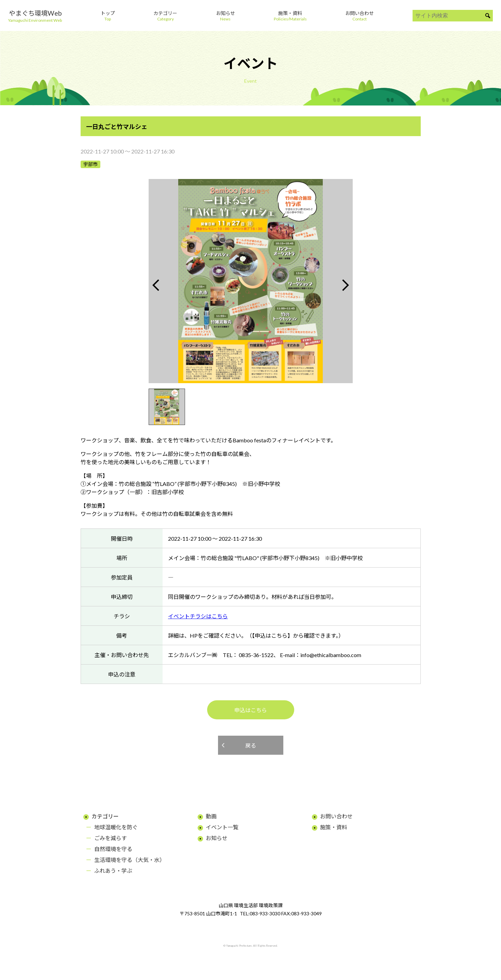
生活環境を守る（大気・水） (130, 860)
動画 (211, 816)
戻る (251, 745)
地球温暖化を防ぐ (116, 827)
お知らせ (217, 838)
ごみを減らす (111, 838)
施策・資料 (334, 827)
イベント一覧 (222, 827)
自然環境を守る (113, 849)
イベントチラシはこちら (198, 616)
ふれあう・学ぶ (113, 871)
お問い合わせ (336, 816)
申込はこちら (251, 710)
